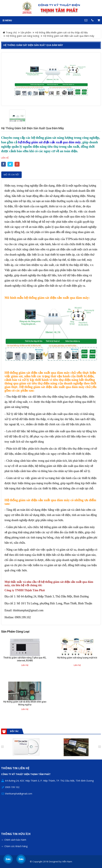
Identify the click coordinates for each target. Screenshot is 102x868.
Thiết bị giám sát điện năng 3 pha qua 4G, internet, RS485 (25, 659)
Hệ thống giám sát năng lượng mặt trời (77, 658)
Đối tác (14, 731)
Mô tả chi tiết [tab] (11, 175)
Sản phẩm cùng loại (15, 632)
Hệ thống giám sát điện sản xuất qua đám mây (33, 45)
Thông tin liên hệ (15, 768)
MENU (7, 20)
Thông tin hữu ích (16, 834)
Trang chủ (10, 32)
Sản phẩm (26, 32)
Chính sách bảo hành (15, 840)
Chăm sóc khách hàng (16, 846)
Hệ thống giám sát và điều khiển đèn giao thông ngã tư (25, 703)
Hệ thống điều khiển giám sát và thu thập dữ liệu (61, 32)
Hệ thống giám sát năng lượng (23, 36)
